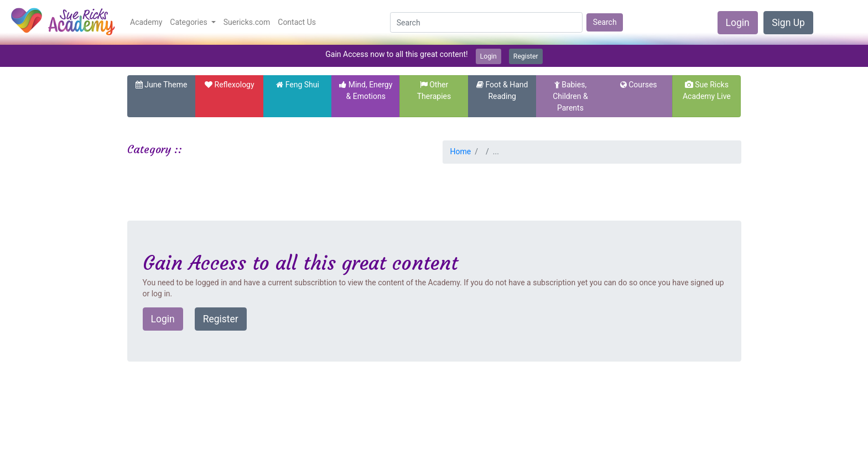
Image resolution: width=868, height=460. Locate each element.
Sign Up (788, 23)
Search (605, 22)
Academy (146, 22)
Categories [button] (189, 22)
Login (738, 23)
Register (526, 56)
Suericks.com (247, 22)
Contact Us (297, 22)
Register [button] (221, 319)
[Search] (486, 23)
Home (461, 151)
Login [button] (163, 319)
